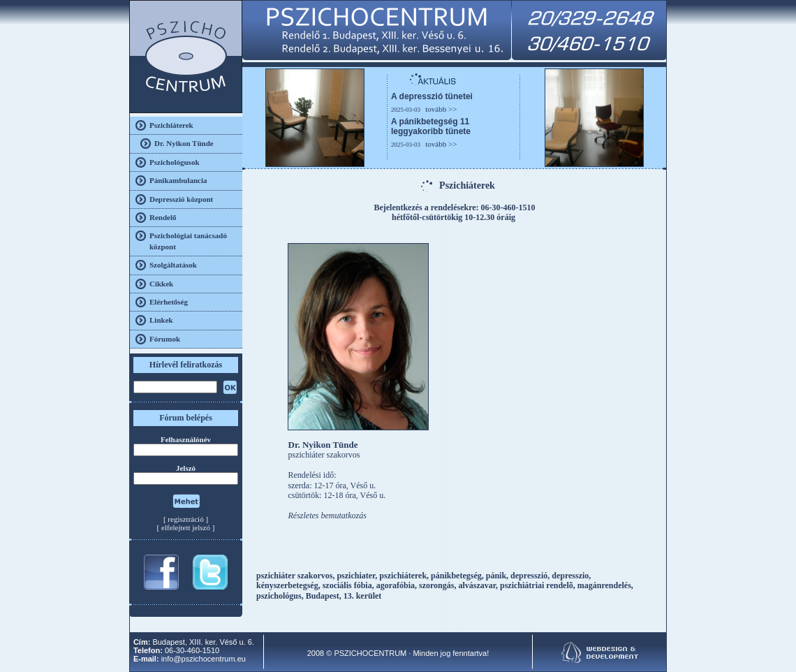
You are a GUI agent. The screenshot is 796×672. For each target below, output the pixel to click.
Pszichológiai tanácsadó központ (188, 241)
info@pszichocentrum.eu (204, 659)
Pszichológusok (175, 162)
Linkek (161, 320)
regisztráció (185, 519)
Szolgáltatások (173, 265)
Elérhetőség (169, 302)
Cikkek (161, 284)
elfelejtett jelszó (186, 527)
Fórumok (165, 339)
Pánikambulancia (178, 180)
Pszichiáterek (171, 125)
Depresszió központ (181, 199)
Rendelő (163, 217)
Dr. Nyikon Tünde (184, 143)
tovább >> (441, 109)
